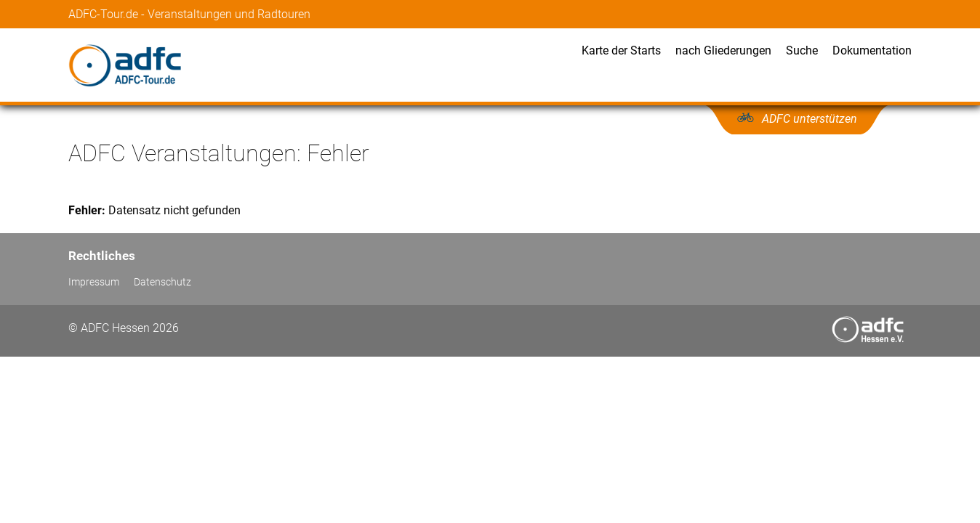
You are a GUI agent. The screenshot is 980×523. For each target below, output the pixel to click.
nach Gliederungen (723, 50)
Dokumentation (872, 50)
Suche (802, 50)
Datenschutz (162, 282)
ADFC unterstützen (810, 119)
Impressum (94, 282)
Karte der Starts (621, 50)
